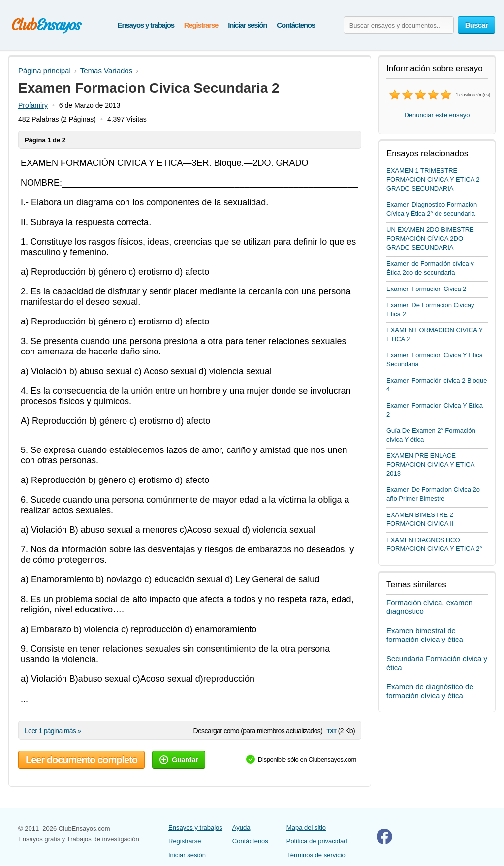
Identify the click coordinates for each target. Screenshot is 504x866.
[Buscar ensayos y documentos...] (399, 25)
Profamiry (33, 105)
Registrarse (201, 25)
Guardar (179, 759)
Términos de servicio (316, 855)
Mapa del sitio (306, 827)
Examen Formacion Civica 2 (426, 289)
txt (331, 730)
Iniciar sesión (247, 25)
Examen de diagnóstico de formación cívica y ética (430, 691)
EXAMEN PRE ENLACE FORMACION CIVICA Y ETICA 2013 (430, 465)
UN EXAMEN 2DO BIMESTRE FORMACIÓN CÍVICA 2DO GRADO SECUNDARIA (430, 239)
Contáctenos (296, 25)
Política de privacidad (317, 841)
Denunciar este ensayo (437, 115)
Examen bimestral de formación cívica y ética (425, 635)
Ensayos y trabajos (146, 25)
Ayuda (241, 827)
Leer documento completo (81, 760)
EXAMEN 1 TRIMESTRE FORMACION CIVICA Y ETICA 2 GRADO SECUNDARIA (433, 179)
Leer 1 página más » (53, 731)
